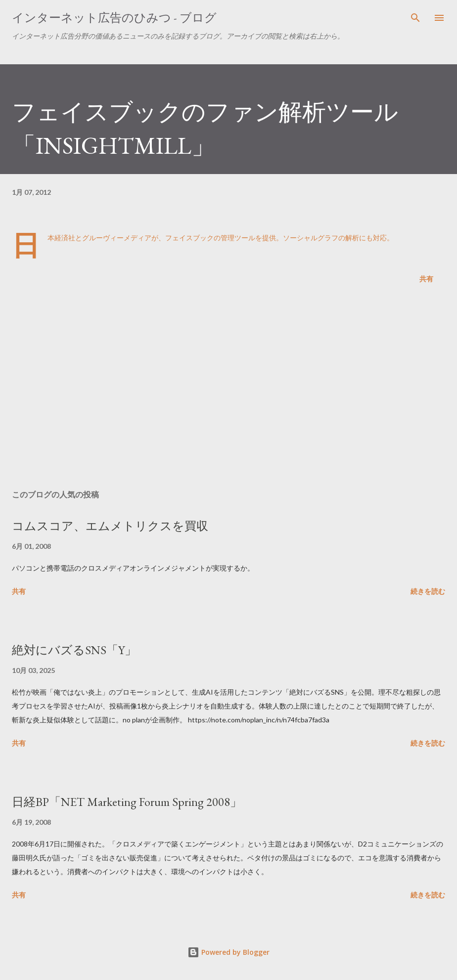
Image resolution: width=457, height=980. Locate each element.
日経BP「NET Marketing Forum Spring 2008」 (127, 802)
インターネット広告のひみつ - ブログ (114, 18)
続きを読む (428, 591)
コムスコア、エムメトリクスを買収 (110, 526)
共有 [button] (426, 279)
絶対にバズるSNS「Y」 (74, 650)
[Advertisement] (228, 389)
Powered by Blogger (228, 952)
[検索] (415, 18)
